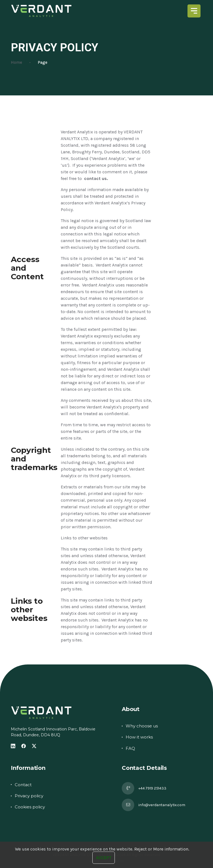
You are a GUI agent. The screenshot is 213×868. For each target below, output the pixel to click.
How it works (139, 737)
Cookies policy (30, 807)
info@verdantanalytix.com (162, 805)
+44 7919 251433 (152, 788)
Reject (140, 863)
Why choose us (142, 726)
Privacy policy (29, 796)
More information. (171, 863)
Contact (23, 785)
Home (17, 62)
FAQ (130, 748)
